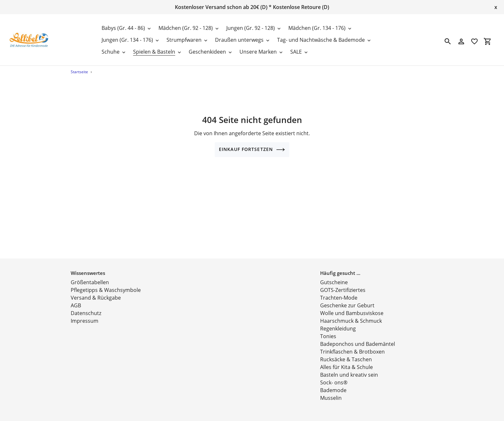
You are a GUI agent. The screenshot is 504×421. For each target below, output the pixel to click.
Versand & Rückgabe (96, 291)
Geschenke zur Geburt (347, 299)
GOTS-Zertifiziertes (343, 284)
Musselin (331, 391)
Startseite (79, 72)
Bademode (333, 384)
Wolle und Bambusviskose (352, 307)
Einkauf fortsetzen (252, 150)
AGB (76, 299)
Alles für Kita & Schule (346, 361)
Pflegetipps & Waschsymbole (106, 284)
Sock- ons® (334, 376)
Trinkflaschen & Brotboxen (352, 345)
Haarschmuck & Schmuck (351, 314)
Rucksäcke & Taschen (346, 353)
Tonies (328, 330)
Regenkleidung (338, 322)
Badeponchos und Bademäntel (358, 338)
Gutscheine (334, 276)
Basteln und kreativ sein (349, 368)
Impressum (85, 314)
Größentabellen (90, 276)
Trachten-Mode (339, 291)
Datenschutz (86, 307)
